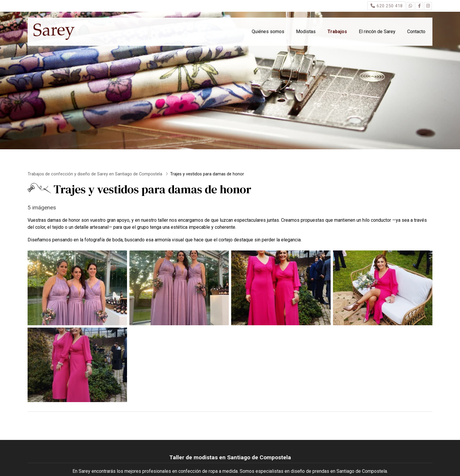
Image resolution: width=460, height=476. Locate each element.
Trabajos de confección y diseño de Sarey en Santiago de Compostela (95, 174)
